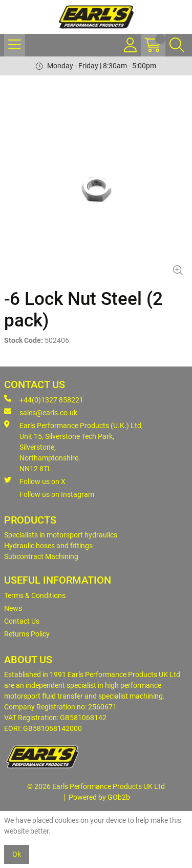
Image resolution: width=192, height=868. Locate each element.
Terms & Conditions (35, 595)
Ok (17, 854)
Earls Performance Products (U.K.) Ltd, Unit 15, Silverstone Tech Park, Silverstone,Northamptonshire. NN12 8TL (73, 447)
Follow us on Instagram (57, 494)
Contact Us (22, 621)
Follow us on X (35, 481)
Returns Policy (27, 634)
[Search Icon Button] (177, 45)
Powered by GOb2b (99, 797)
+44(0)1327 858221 (44, 399)
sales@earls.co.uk (41, 412)
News (13, 608)
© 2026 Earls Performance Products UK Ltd (96, 786)
